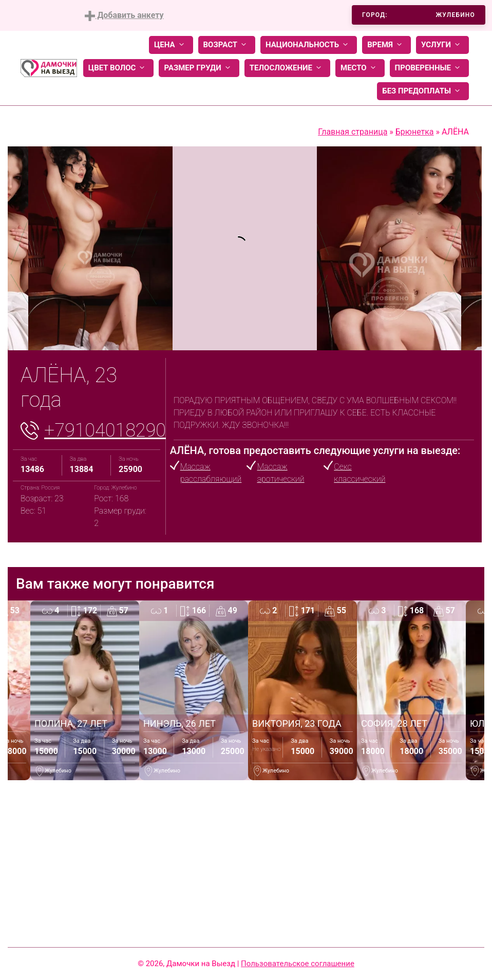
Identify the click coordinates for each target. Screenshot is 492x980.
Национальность (309, 45)
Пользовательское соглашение (298, 964)
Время (386, 45)
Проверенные (429, 68)
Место (360, 68)
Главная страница (353, 132)
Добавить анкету (124, 16)
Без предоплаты (423, 91)
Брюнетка (415, 132)
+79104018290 (105, 430)
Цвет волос (119, 68)
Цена (171, 45)
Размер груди (199, 68)
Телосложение (287, 68)
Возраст (227, 45)
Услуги (442, 45)
